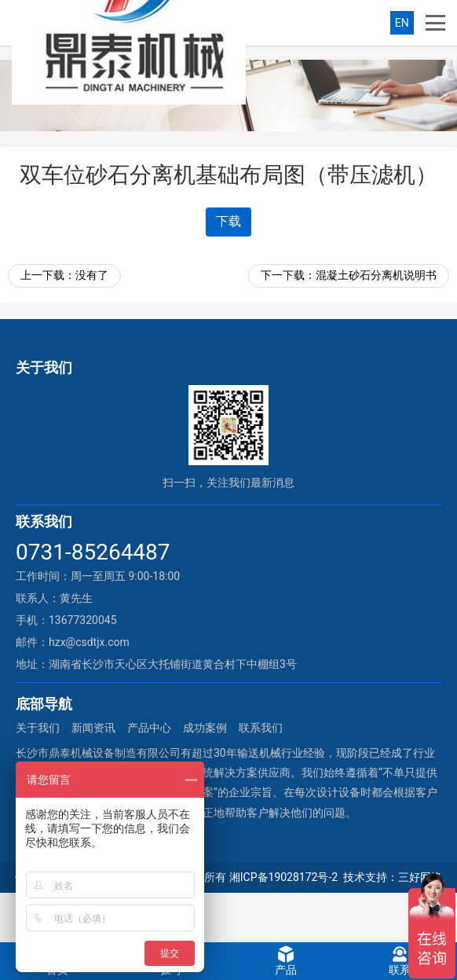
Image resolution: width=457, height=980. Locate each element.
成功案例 (205, 728)
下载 (228, 221)
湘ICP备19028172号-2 (283, 877)
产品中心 (149, 728)
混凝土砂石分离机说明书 (376, 275)
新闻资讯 (93, 728)
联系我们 (261, 728)
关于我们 (38, 728)
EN (402, 23)
